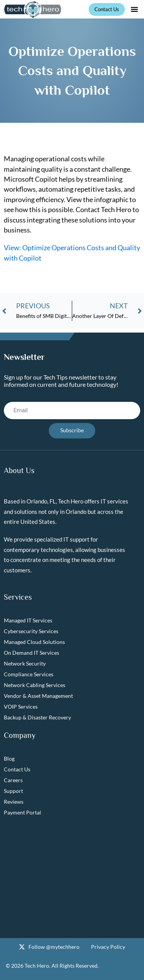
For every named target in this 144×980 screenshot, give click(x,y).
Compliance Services (29, 674)
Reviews (14, 802)
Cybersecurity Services (31, 631)
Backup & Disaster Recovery (37, 717)
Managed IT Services (28, 620)
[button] (134, 9)
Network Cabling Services (35, 685)
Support (13, 791)
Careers (13, 780)
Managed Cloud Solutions (34, 642)
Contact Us (17, 769)
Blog (9, 758)
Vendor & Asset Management (38, 696)
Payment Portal (22, 812)
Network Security (25, 663)
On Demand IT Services (31, 653)
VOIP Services (21, 707)
